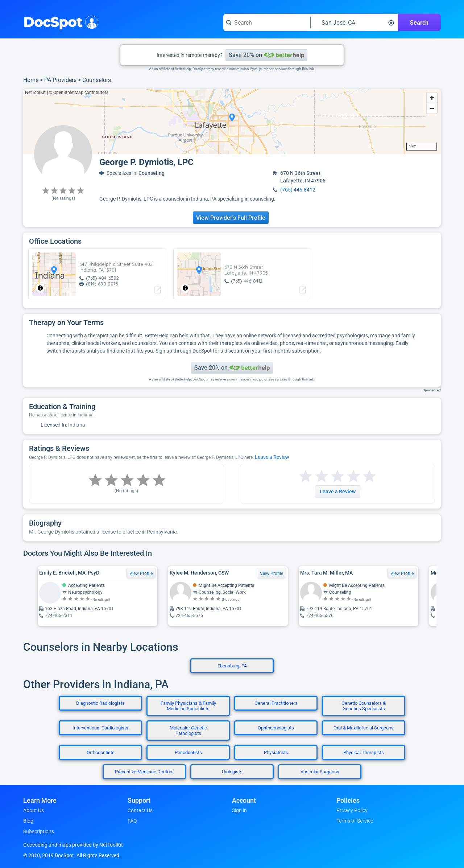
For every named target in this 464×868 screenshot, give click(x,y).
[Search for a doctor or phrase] (267, 22)
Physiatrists (276, 752)
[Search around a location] (354, 22)
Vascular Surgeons (320, 772)
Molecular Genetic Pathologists (188, 731)
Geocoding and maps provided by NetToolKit (73, 845)
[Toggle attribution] (40, 288)
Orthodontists (101, 752)
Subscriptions (39, 831)
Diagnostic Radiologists (100, 703)
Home (31, 80)
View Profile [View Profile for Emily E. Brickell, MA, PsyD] (141, 573)
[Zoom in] (432, 98)
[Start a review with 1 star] (306, 476)
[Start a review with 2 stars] (314, 476)
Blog (28, 821)
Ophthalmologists (276, 728)
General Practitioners (276, 703)
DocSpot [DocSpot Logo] (59, 21)
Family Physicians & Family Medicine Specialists (188, 706)
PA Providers (60, 80)
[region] (232, 122)
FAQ (132, 821)
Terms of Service (355, 821)
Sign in (239, 810)
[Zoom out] (432, 108)
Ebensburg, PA (232, 666)
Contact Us (140, 810)
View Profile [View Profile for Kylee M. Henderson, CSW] (272, 573)
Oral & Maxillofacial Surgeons (364, 728)
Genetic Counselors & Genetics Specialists (364, 706)
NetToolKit (35, 92)
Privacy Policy (352, 810)
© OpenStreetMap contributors (79, 92)
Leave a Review (272, 457)
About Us (34, 810)
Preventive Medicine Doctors (144, 772)
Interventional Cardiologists (100, 728)
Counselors (97, 80)
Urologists (232, 772)
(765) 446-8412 (298, 190)
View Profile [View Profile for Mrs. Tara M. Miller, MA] (402, 573)
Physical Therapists (364, 752)
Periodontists (188, 752)
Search (419, 23)
